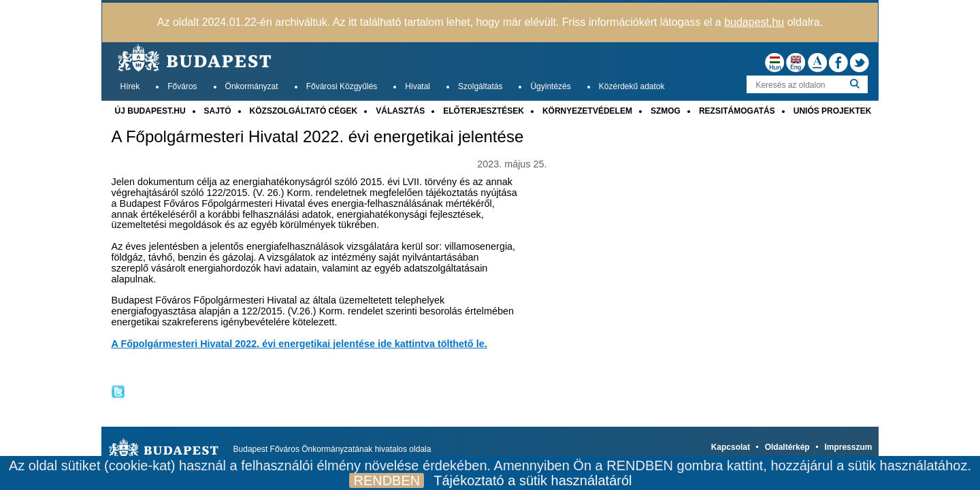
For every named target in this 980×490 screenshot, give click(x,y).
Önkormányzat (252, 86)
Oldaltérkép (787, 447)
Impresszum (848, 447)
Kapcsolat (731, 447)
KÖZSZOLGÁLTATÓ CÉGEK (304, 111)
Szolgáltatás (480, 86)
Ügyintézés (550, 86)
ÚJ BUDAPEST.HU (150, 111)
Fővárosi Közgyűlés (342, 86)
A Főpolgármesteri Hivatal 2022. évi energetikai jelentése (318, 137)
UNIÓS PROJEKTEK (833, 111)
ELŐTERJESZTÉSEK (484, 111)
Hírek (130, 86)
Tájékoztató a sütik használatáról (533, 480)
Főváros (182, 86)
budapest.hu (754, 22)
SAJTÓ (218, 111)
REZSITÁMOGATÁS (737, 111)
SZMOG (666, 111)
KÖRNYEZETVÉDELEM (587, 111)
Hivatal (418, 86)
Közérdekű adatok (632, 86)
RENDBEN (387, 480)
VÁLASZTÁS (400, 111)
